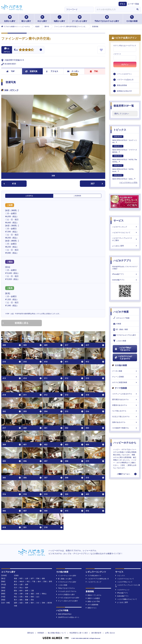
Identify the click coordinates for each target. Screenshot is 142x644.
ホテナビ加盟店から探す (65, 595)
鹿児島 (50, 603)
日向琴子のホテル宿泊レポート (68, 617)
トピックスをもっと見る (128, 182)
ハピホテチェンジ (122, 590)
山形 (27, 578)
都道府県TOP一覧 (124, 106)
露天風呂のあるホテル (125, 399)
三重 (32, 591)
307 (97, 184)
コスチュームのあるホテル (125, 394)
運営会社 (31, 633)
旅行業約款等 (96, 633)
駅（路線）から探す (64, 579)
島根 (32, 597)
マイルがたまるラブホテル (66, 591)
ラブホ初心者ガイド (94, 576)
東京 (15, 582)
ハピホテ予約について (124, 582)
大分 (38, 603)
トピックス (120, 130)
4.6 (16, 50)
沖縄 (15, 606)
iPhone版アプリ (125, 274)
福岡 (15, 603)
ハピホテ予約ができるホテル (123, 349)
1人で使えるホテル (125, 411)
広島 (21, 597)
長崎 (27, 603)
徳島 (21, 600)
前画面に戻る (15, 323)
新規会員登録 (122, 85)
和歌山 (44, 594)
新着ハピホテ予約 (93, 602)
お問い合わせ (110, 633)
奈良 (38, 594)
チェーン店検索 (125, 377)
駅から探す (26, 19)
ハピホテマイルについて (125, 233)
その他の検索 (132, 19)
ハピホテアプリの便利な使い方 (97, 579)
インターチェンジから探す (66, 576)
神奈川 (22, 582)
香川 (15, 600)
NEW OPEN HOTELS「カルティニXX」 (125, 139)
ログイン (125, 65)
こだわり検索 (120, 341)
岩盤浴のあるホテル (125, 405)
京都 (27, 594)
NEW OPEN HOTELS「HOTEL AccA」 (123, 168)
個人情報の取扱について (57, 633)
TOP (10, 71)
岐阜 (21, 591)
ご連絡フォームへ (123, 474)
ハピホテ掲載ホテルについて (126, 599)
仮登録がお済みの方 (124, 91)
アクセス (52, 71)
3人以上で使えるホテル (125, 417)
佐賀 (21, 603)
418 (10, 184)
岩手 (32, 578)
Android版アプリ (125, 280)
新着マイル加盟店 (93, 598)
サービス (119, 221)
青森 (15, 578)
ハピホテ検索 (121, 312)
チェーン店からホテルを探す (67, 601)
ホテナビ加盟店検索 (125, 382)
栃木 (39, 582)
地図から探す (59, 19)
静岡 (27, 591)
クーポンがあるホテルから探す (68, 598)
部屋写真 (31, 71)
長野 (27, 585)
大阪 (15, 594)
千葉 (34, 582)
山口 (38, 597)
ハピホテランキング (125, 227)
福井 (27, 588)
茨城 (45, 582)
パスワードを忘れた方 (125, 80)
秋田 (21, 578)
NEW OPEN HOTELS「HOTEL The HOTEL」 (125, 159)
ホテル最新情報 (92, 605)
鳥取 (27, 597)
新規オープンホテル (94, 595)
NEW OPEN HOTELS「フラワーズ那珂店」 (125, 149)
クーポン (73, 71)
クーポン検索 (125, 371)
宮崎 (43, 603)
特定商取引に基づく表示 (79, 633)
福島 (43, 578)
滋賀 (32, 594)
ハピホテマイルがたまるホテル (123, 358)
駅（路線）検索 (121, 330)
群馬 (50, 582)
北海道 (16, 575)
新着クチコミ (91, 608)
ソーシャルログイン (124, 74)
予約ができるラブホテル (65, 588)
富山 (21, 588)
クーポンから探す (80, 19)
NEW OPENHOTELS (64, 614)
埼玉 (28, 582)
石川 (15, 588)
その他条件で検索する (125, 428)
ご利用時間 (77, 196)
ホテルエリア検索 (121, 318)
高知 (32, 600)
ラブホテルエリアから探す (125, 335)
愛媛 (27, 600)
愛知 (15, 591)
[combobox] (115, 9)
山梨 (21, 585)
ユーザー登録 (133, 4)
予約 (94, 71)
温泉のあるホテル (125, 422)
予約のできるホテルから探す (107, 19)
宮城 (38, 578)
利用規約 (41, 633)
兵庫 (21, 594)
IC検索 (117, 324)
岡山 (15, 597)
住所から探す (10, 19)
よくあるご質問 (125, 246)
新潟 (15, 585)
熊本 (32, 603)
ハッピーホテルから (125, 443)
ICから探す (42, 19)
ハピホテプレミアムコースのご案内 (125, 239)
